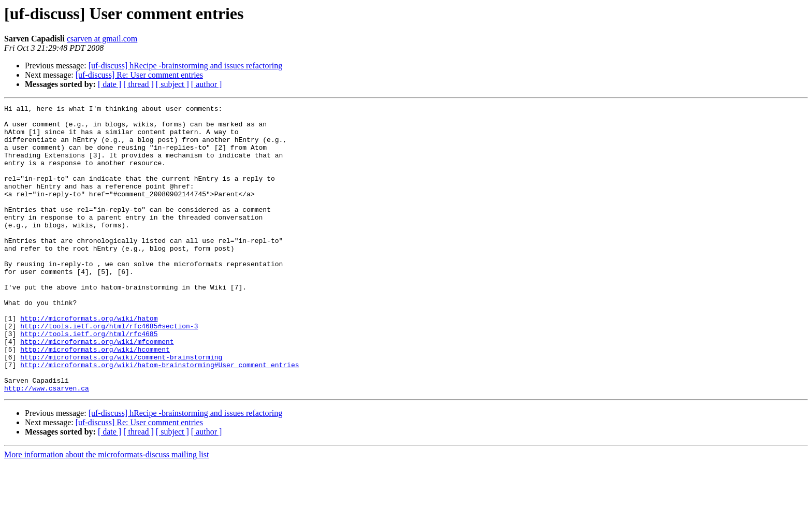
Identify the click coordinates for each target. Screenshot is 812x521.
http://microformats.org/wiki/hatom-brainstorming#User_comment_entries (160, 417)
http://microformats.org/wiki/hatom (89, 361)
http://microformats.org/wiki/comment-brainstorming (121, 408)
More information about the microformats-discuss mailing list (106, 512)
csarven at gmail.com (102, 39)
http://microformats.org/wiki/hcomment (95, 399)
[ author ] (207, 84)
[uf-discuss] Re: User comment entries (139, 75)
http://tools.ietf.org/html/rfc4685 (89, 380)
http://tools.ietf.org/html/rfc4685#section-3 (109, 371)
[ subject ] (172, 84)
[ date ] (110, 84)
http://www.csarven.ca (47, 445)
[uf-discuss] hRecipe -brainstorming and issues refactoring (186, 66)
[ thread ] (139, 84)
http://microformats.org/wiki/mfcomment (97, 389)
